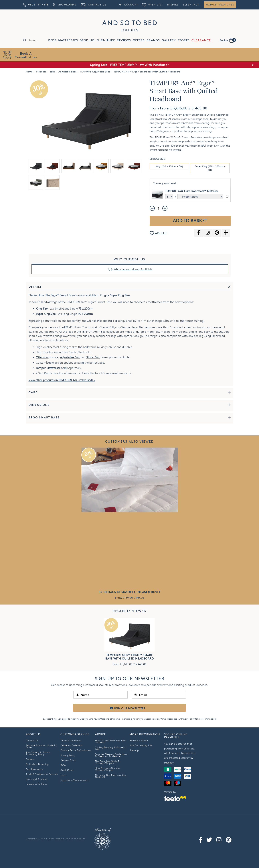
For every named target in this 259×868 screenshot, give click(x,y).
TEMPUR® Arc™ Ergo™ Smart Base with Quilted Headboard (130, 657)
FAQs (63, 765)
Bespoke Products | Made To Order (41, 746)
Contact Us (94, 5)
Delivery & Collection (71, 745)
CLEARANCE (201, 40)
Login (63, 775)
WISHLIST (158, 233)
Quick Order (67, 770)
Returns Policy (68, 760)
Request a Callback (36, 784)
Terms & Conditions (71, 740)
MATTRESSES (68, 40)
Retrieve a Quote (139, 740)
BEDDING (87, 40)
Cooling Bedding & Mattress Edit (110, 748)
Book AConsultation (26, 55)
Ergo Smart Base (44, 417)
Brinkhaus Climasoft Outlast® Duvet (130, 592)
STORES (184, 40)
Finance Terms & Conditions (76, 750)
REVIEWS (124, 40)
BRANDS (153, 40)
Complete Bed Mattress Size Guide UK (110, 776)
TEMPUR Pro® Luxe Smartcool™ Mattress (192, 191)
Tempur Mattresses (48, 368)
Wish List (152, 5)
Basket (228, 40)
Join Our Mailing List (141, 745)
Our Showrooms (34, 769)
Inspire (173, 5)
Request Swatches (220, 5)
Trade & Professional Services (42, 774)
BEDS (52, 40)
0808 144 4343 (36, 5)
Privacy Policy (188, 719)
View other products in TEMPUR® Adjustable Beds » (62, 380)
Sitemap (134, 750)
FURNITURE (106, 40)
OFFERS (139, 40)
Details (35, 287)
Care (33, 392)
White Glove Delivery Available (133, 269)
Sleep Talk (191, 5)
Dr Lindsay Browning (37, 764)
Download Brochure (37, 779)
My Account (129, 5)
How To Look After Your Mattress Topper (108, 769)
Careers (30, 759)
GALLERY (169, 40)
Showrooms (65, 5)
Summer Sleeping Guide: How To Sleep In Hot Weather (111, 755)
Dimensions (39, 405)
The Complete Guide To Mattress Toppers (108, 762)
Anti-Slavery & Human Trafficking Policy (38, 753)
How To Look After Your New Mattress (111, 741)
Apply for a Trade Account (75, 780)
